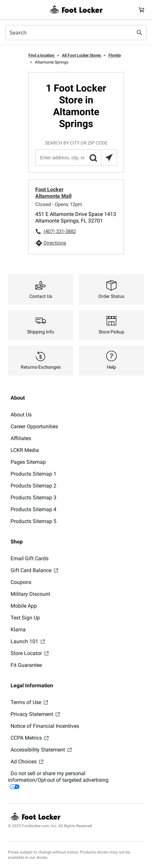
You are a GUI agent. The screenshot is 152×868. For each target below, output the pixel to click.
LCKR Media (25, 450)
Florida (115, 55)
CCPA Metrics (30, 738)
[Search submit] (139, 33)
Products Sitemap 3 (33, 498)
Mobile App (24, 606)
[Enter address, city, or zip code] (76, 158)
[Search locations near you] (109, 158)
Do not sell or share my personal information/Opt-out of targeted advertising (58, 780)
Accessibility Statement (41, 750)
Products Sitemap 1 (33, 474)
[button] (93, 158)
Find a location (42, 55)
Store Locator (30, 653)
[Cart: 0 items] (141, 10)
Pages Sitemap (28, 462)
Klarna (18, 630)
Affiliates (21, 438)
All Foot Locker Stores (82, 55)
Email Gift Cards (30, 558)
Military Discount (30, 594)
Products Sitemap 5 (33, 521)
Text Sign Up (25, 618)
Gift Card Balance (34, 570)
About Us (21, 415)
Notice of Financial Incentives (45, 726)
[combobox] (76, 33)
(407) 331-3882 (60, 231)
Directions (55, 243)
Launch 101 (28, 641)
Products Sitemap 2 (33, 486)
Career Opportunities (34, 426)
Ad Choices (27, 762)
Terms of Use (29, 702)
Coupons (21, 582)
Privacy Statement (35, 714)
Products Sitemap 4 (33, 509)
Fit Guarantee (26, 665)
